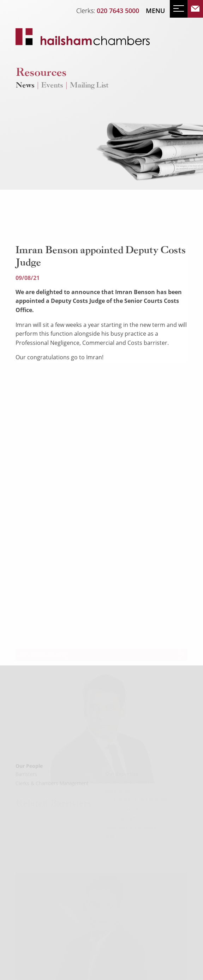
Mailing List (89, 86)
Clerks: (108, 11)
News (25, 86)
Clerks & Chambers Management (52, 790)
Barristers (26, 781)
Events (52, 86)
